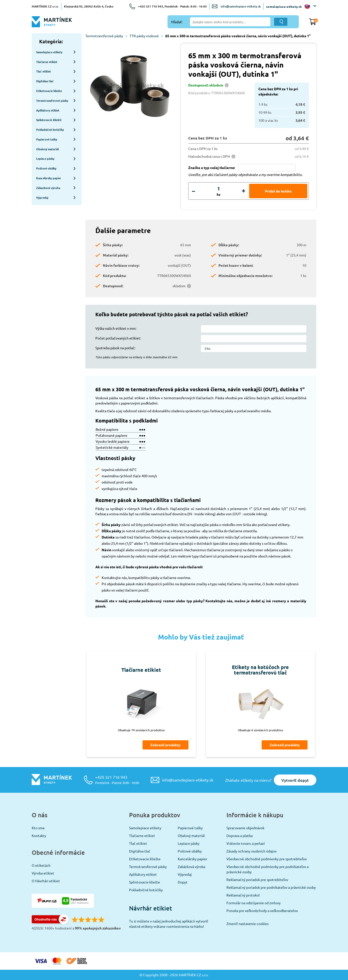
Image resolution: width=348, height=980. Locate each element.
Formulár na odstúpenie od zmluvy (254, 903)
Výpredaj (185, 874)
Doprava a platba (240, 835)
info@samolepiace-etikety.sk (241, 6)
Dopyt (183, 882)
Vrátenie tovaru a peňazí (246, 843)
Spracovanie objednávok (245, 828)
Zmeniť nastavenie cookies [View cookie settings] (248, 923)
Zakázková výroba (191, 866)
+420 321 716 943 (117, 780)
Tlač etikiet (138, 843)
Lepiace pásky (189, 843)
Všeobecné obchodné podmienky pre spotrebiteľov (267, 859)
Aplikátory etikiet (143, 874)
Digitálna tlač (140, 851)
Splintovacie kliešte (145, 882)
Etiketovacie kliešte (145, 859)
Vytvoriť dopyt (295, 780)
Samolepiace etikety (145, 828)
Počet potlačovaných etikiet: (118, 338)
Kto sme (38, 828)
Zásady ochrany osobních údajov (252, 851)
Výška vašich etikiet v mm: (116, 328)
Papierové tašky (190, 828)
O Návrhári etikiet (46, 881)
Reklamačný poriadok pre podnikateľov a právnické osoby (271, 887)
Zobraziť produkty (165, 745)
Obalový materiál (191, 835)
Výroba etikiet (43, 873)
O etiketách (41, 865)
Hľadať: (177, 22)
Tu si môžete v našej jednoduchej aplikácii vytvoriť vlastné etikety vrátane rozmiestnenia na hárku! (169, 924)
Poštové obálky (190, 851)
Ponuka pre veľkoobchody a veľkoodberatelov (262, 910)
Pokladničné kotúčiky (146, 890)
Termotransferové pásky (106, 36)
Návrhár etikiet (151, 908)
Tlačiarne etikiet (142, 835)
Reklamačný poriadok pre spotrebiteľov (257, 879)
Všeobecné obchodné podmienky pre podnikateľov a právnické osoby (267, 869)
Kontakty (39, 835)
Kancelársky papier (192, 859)
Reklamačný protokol (243, 895)
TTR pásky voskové (146, 36)
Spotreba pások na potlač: (115, 348)
